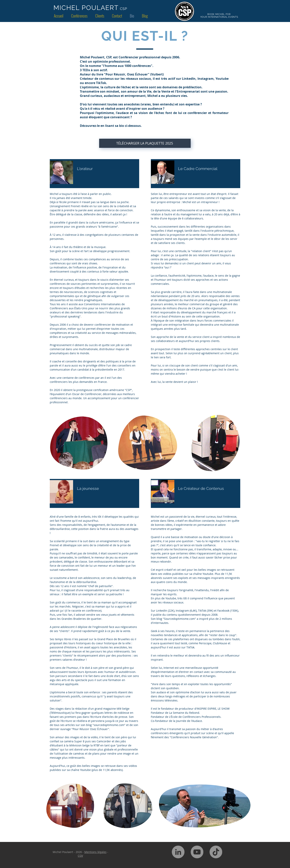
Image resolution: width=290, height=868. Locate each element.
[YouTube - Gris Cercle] (197, 852)
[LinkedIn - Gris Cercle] (178, 852)
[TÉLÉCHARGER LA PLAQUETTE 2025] (145, 143)
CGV (80, 856)
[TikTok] (216, 852)
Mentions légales (95, 852)
